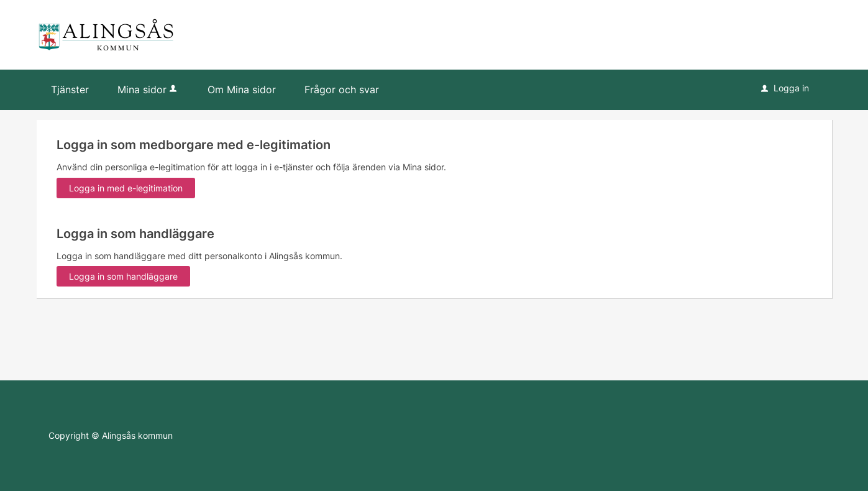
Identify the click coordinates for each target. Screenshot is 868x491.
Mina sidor (148, 89)
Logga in (785, 88)
